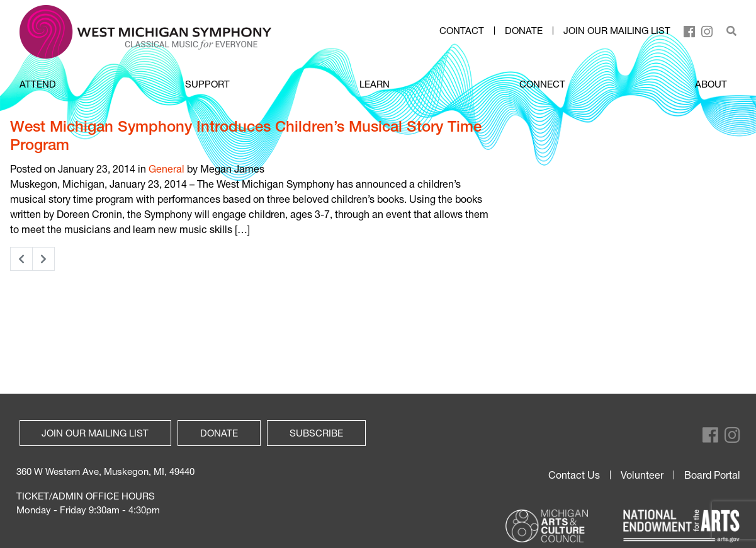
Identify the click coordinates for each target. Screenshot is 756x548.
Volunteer (642, 475)
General (166, 168)
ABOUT (711, 84)
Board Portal (712, 475)
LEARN (375, 84)
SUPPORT (207, 84)
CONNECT (542, 84)
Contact (462, 31)
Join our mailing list (617, 31)
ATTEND (38, 84)
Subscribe (316, 433)
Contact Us (574, 475)
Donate (524, 31)
